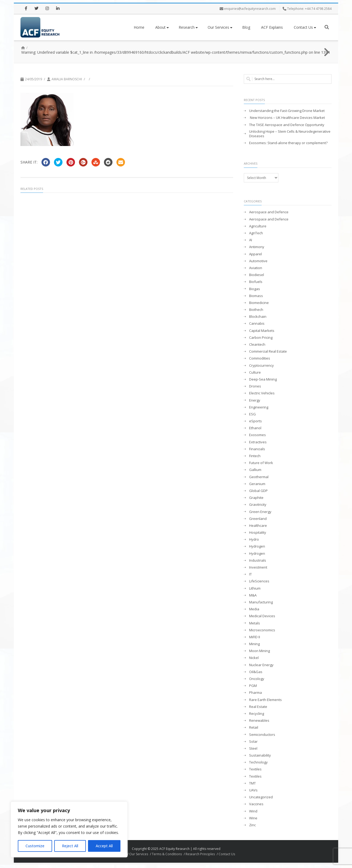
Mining (254, 644)
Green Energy (260, 512)
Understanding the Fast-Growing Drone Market (287, 111)
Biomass (256, 296)
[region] (69, 829)
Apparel (255, 254)
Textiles (255, 769)
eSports (255, 421)
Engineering (259, 407)
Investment (258, 567)
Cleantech (257, 345)
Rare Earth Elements (265, 700)
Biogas (255, 289)
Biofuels (256, 282)
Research (188, 27)
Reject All (70, 846)
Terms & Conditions (167, 854)
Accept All (104, 846)
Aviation (256, 268)
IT (250, 574)
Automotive (258, 261)
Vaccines (256, 804)
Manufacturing (261, 602)
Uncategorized (261, 797)
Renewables (259, 721)
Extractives (258, 442)
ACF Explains (272, 27)
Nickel (254, 658)
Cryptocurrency (261, 366)
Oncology (257, 679)
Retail (254, 727)
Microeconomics (262, 630)
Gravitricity (258, 505)
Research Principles (200, 854)
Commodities (260, 358)
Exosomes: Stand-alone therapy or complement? (288, 143)
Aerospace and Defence (269, 212)
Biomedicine (259, 303)
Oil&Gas (256, 672)
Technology (258, 762)
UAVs (253, 790)
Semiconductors (262, 735)
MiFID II (255, 637)
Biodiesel (257, 275)
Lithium (255, 588)
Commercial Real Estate (268, 351)
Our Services (220, 27)
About (162, 27)
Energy (255, 400)
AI (251, 240)
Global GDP (258, 491)
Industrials (258, 560)
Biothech (256, 310)
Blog (246, 27)
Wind (253, 811)
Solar (253, 742)
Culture (255, 372)
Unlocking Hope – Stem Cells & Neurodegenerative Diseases (290, 134)
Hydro (254, 539)
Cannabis (257, 324)
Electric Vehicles (262, 393)
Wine (253, 818)
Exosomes (257, 435)
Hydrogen (257, 546)
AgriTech (256, 233)
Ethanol (255, 428)
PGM (253, 686)
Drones (255, 386)
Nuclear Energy (261, 665)
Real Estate (258, 707)
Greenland (258, 519)
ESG (252, 414)
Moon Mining (259, 651)
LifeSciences (259, 581)
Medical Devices (262, 616)
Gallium (255, 470)
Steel (253, 748)
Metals (255, 623)
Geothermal (259, 477)
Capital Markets (262, 331)
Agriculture (258, 226)
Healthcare (258, 526)
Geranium (257, 484)
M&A (253, 595)
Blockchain (258, 317)
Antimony (257, 247)
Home (139, 27)
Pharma (255, 693)
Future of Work (261, 463)
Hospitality (258, 533)
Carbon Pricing (261, 338)
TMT (252, 783)
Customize (35, 846)
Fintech (255, 456)
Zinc (252, 825)
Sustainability (260, 755)
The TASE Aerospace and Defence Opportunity (287, 125)
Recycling (257, 714)
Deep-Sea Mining (263, 379)
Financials (257, 449)
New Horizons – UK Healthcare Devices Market (287, 118)
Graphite (256, 498)
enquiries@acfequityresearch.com (250, 9)
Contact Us (305, 27)
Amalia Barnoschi (67, 79)
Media (254, 609)
